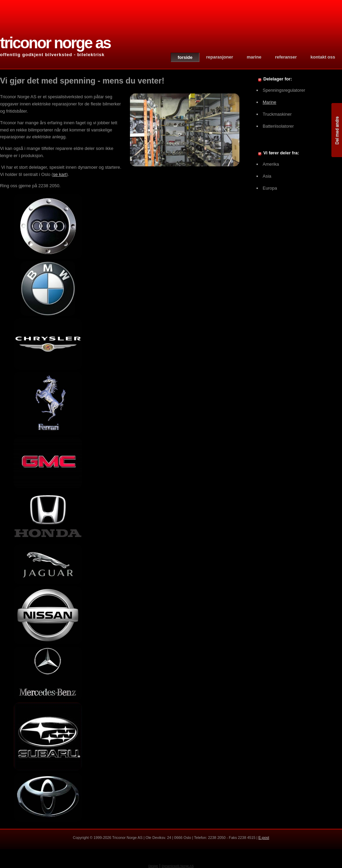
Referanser (286, 57)
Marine (254, 57)
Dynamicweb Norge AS (178, 866)
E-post (264, 838)
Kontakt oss (323, 57)
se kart (60, 174)
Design (153, 866)
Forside (185, 57)
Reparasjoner (220, 57)
